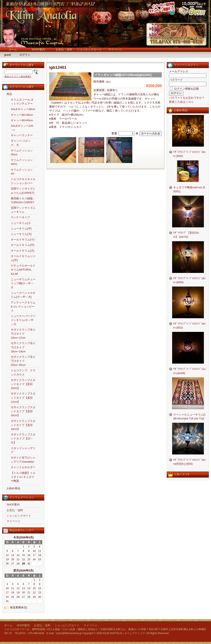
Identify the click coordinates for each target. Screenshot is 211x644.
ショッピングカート (89, 49)
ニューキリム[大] (21, 234)
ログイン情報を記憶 (184, 89)
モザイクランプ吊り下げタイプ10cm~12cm (23, 334)
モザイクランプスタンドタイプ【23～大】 (23, 439)
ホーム (13, 49)
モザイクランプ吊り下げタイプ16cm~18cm (23, 347)
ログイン (25, 55)
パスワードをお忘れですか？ (187, 98)
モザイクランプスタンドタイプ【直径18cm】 (23, 425)
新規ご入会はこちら (181, 102)
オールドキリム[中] (22, 245)
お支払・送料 (64, 49)
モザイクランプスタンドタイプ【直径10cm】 (23, 384)
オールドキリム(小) (23, 239)
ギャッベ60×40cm (22, 115)
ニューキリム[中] (21, 228)
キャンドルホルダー (23, 467)
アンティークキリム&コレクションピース (23, 307)
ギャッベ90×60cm (22, 120)
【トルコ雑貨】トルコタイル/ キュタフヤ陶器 (23, 477)
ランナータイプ (20, 217)
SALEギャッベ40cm (23, 109)
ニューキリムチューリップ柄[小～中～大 (23, 283)
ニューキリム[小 (21, 223)
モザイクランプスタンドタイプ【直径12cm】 (23, 398)
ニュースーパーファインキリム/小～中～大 (23, 320)
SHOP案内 (38, 49)
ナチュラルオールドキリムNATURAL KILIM (23, 270)
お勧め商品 (13, 488)
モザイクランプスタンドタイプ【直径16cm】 (23, 411)
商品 (9, 94)
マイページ (115, 49)
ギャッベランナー (22, 135)
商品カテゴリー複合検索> (18, 76)
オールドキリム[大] (22, 251)
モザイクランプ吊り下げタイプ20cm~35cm (23, 361)
